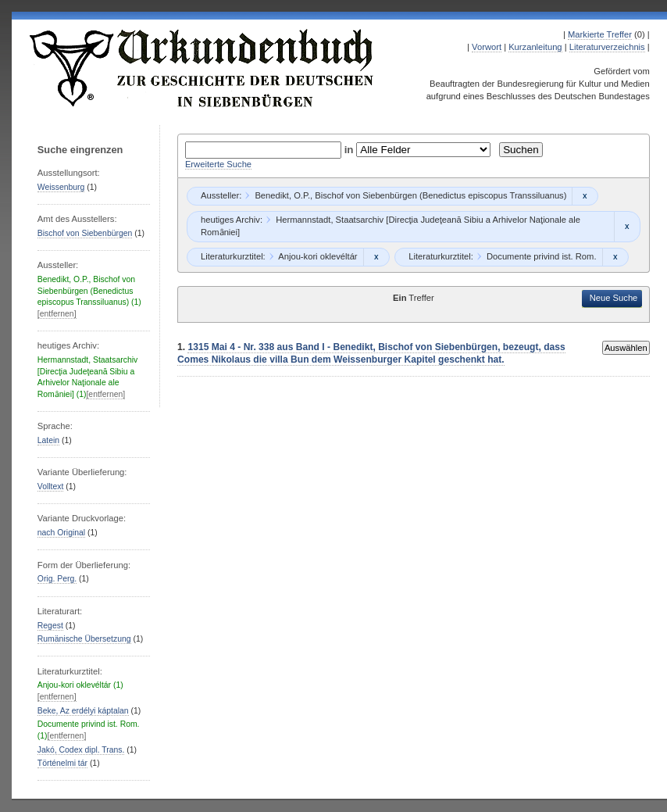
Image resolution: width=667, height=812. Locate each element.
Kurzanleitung (535, 47)
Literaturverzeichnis (607, 47)
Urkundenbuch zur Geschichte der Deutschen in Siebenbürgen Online (202, 68)
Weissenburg (61, 187)
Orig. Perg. (57, 579)
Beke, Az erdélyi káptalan (83, 711)
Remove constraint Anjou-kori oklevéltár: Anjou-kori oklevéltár (376, 257)
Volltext (51, 486)
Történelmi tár (62, 763)
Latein (48, 440)
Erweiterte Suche (218, 164)
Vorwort (487, 47)
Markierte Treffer (600, 34)
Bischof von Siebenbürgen (85, 233)
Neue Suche (614, 298)
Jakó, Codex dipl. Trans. (81, 750)
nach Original (61, 533)
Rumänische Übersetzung (84, 639)
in (351, 150)
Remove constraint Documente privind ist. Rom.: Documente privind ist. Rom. (615, 257)
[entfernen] (57, 314)
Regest (50, 626)
